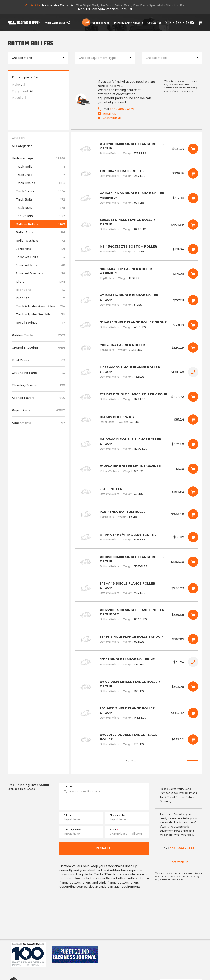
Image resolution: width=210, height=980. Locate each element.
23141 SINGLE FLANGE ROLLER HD (137, 662)
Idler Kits (40, 298)
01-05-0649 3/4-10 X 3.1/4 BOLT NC (137, 537)
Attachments (38, 423)
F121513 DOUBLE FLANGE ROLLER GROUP (137, 397)
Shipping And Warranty (129, 23)
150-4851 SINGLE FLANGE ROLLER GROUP (137, 713)
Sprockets (40, 249)
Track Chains (40, 183)
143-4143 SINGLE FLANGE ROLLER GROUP (137, 588)
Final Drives (38, 360)
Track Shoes (40, 191)
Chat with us (179, 862)
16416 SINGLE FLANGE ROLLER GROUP (137, 639)
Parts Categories (55, 23)
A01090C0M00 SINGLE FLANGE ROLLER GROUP (137, 562)
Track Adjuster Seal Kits (40, 314)
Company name (72, 829)
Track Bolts (40, 199)
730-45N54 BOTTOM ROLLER (137, 514)
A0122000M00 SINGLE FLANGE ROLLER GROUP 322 (137, 615)
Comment (70, 786)
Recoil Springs (40, 323)
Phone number (118, 815)
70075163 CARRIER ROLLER (137, 347)
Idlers (40, 282)
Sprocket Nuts (40, 265)
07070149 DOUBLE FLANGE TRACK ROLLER (137, 739)
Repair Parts (38, 410)
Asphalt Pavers (38, 398)
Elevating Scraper (38, 385)
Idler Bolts (40, 290)
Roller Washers (40, 241)
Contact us (104, 848)
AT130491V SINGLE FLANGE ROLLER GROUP (137, 300)
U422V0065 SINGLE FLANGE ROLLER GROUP (137, 372)
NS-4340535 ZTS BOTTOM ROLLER (137, 249)
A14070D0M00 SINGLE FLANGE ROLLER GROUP (137, 149)
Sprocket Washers (40, 273)
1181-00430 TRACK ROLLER (137, 173)
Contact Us (154, 23)
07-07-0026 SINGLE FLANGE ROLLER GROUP (137, 687)
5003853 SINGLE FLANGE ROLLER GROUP (137, 225)
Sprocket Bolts (40, 257)
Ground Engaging (38, 348)
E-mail (114, 829)
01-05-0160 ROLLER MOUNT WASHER (137, 469)
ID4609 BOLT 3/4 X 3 (137, 420)
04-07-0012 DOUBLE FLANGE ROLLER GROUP (137, 444)
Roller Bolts (40, 232)
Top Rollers (40, 216)
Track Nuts (40, 208)
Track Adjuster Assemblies (40, 306)
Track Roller (40, 167)
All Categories (22, 146)
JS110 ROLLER (137, 492)
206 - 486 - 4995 (180, 23)
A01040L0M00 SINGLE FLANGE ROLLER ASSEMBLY (137, 198)
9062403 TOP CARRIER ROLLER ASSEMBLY (137, 274)
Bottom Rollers (40, 224)
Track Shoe (40, 175)
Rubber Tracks (100, 23)
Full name (69, 815)
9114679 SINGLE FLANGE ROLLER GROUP (137, 325)
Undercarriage (38, 158)
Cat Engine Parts (38, 373)
